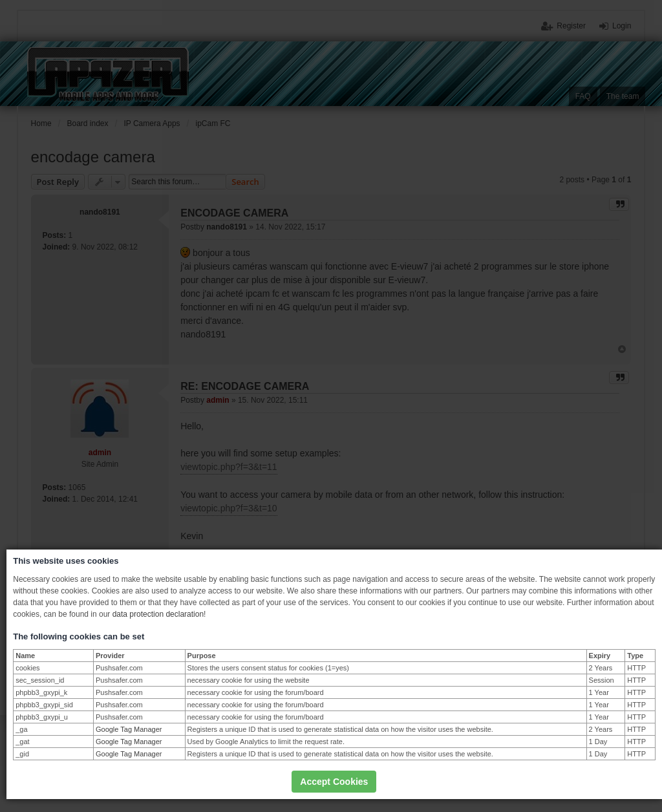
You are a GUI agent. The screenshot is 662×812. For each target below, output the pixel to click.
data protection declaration (158, 614)
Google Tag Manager (129, 729)
